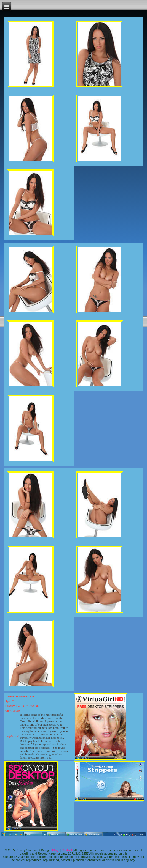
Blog (55, 850)
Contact (67, 850)
